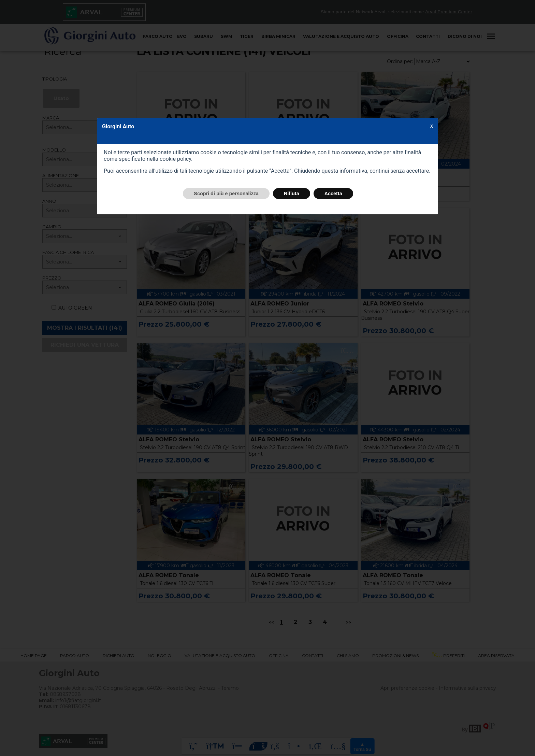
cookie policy (175, 159)
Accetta (333, 194)
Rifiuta (292, 194)
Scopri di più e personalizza (226, 194)
